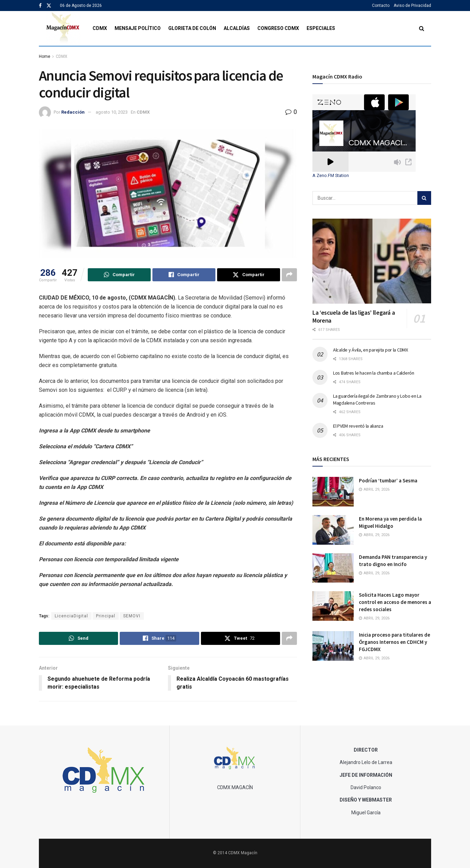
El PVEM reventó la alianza (358, 426)
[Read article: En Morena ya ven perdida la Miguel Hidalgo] (333, 530)
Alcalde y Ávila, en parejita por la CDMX (371, 350)
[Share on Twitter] (249, 275)
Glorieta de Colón (192, 28)
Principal (106, 616)
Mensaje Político (138, 28)
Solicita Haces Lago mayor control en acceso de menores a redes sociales (395, 602)
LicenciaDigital (71, 616)
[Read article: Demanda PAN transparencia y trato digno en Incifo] (333, 568)
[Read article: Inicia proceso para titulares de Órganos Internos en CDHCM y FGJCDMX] (333, 646)
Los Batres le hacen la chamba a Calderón (374, 373)
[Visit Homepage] (63, 28)
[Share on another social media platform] (289, 275)
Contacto (381, 6)
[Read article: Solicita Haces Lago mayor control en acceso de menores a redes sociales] (333, 606)
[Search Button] (422, 28)
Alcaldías (237, 28)
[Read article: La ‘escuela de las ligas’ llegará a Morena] (372, 261)
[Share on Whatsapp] (119, 275)
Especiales (321, 28)
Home (45, 56)
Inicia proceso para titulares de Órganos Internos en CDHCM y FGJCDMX (394, 642)
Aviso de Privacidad (412, 6)
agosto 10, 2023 (112, 112)
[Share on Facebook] (184, 275)
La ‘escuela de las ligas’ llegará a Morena (354, 316)
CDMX (100, 28)
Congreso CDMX (278, 28)
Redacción (73, 112)
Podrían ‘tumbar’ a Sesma (388, 480)
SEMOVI (132, 616)
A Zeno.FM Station (331, 176)
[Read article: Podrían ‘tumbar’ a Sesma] (333, 492)
